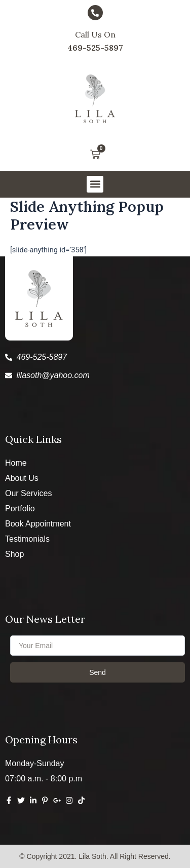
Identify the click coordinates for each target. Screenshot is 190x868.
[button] (95, 184)
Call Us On (95, 34)
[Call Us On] (95, 13)
